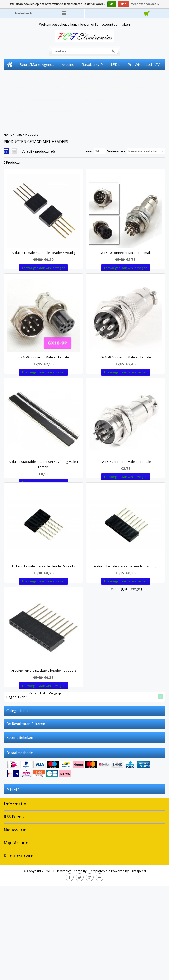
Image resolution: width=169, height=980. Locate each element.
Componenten (48, 88)
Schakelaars (116, 88)
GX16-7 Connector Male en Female (126, 499)
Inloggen (84, 24)
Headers (15, 100)
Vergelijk (54, 275)
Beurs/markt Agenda (37, 64)
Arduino (68, 64)
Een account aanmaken (112, 24)
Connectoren (18, 88)
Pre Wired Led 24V (23, 76)
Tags (19, 134)
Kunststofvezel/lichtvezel (51, 100)
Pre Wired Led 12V (144, 64)
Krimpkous (108, 111)
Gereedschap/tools (141, 111)
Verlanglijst (35, 275)
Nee (123, 4)
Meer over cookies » (145, 4)
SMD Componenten (83, 88)
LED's (116, 64)
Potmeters (143, 88)
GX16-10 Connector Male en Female (126, 253)
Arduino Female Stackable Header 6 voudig (43, 622)
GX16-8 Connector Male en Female (126, 376)
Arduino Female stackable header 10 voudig (44, 746)
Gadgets (15, 123)
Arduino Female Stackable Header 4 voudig (43, 253)
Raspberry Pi (93, 64)
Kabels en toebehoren (136, 100)
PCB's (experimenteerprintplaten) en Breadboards (50, 111)
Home (10, 64)
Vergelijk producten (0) (38, 151)
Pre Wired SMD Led (85, 76)
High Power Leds (124, 76)
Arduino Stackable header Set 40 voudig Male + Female (44, 502)
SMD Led (54, 76)
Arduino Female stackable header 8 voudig (126, 622)
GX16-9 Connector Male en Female (44, 376)
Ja (112, 4)
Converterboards (95, 100)
